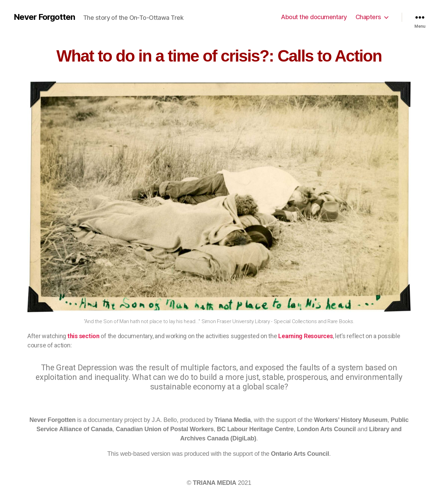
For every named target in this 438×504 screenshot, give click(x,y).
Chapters (368, 17)
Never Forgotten (44, 17)
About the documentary (314, 17)
